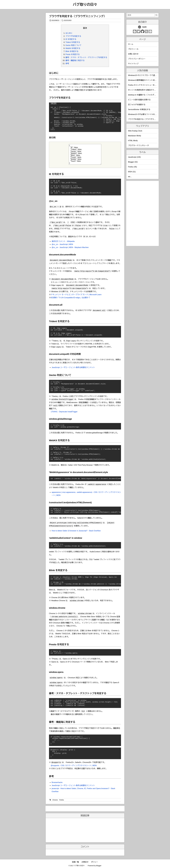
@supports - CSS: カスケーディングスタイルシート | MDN (74, 765)
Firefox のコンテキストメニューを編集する (145, 85)
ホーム (131, 44)
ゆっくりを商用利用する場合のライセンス (145, 90)
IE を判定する (71, 39)
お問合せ (85, 862)
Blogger (99, 866)
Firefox (62, 800)
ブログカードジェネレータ (138, 145)
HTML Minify (133, 141)
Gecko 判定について (73, 45)
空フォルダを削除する (137, 105)
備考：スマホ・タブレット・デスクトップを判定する (86, 57)
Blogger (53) (133, 162)
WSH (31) (132, 172)
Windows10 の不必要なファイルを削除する (145, 114)
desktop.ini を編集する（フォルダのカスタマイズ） (148, 95)
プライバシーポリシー (137, 59)
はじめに (69, 33)
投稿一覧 (75, 862)
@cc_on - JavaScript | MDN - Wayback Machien (70, 247)
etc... (130, 177)
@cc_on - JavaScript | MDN (62, 244)
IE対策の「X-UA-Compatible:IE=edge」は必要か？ (70, 298)
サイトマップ (133, 64)
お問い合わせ (133, 54)
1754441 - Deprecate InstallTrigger (64, 412)
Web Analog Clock (135, 131)
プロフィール (133, 49)
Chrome (55, 800)
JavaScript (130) (134, 157)
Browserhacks (57, 782)
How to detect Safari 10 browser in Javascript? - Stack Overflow (76, 531)
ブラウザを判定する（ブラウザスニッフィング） (78, 16)
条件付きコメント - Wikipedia (63, 241)
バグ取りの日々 (85, 5)
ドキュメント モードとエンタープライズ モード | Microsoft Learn (76, 295)
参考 (67, 63)
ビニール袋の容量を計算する (139, 100)
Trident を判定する (73, 42)
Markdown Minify (135, 136)
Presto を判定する (73, 54)
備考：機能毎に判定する (75, 60)
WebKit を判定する (73, 48)
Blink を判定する (72, 51)
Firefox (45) (132, 167)
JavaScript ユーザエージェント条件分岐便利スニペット (73, 367)
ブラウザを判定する (73, 36)
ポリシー (95, 862)
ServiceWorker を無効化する (139, 109)
